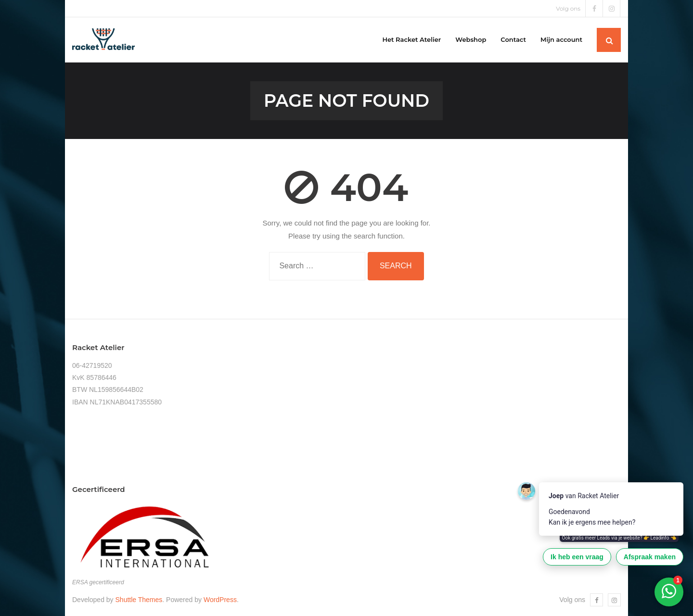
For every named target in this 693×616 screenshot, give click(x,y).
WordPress (220, 600)
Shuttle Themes (139, 600)
